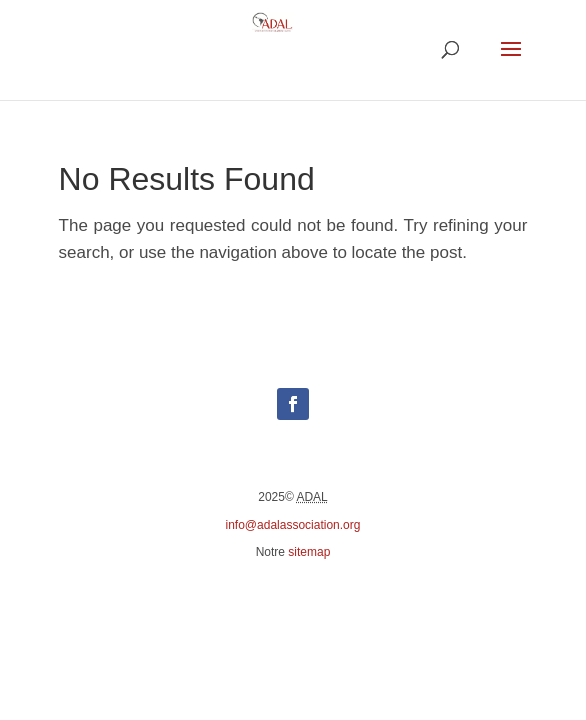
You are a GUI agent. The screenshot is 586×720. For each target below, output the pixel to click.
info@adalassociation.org (293, 525)
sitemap (309, 552)
